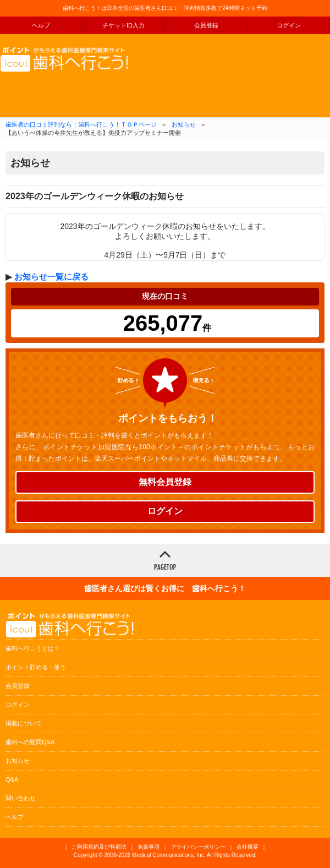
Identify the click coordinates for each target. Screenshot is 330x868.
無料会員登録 (165, 482)
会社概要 (248, 847)
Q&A (12, 779)
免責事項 (148, 847)
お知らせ (184, 124)
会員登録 (206, 25)
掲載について (24, 723)
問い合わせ (21, 798)
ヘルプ (41, 25)
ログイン (289, 25)
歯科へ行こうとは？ (33, 648)
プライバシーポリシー (198, 847)
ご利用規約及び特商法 (99, 847)
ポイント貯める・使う (36, 667)
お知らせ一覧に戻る (51, 277)
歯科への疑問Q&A (30, 742)
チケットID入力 (123, 25)
